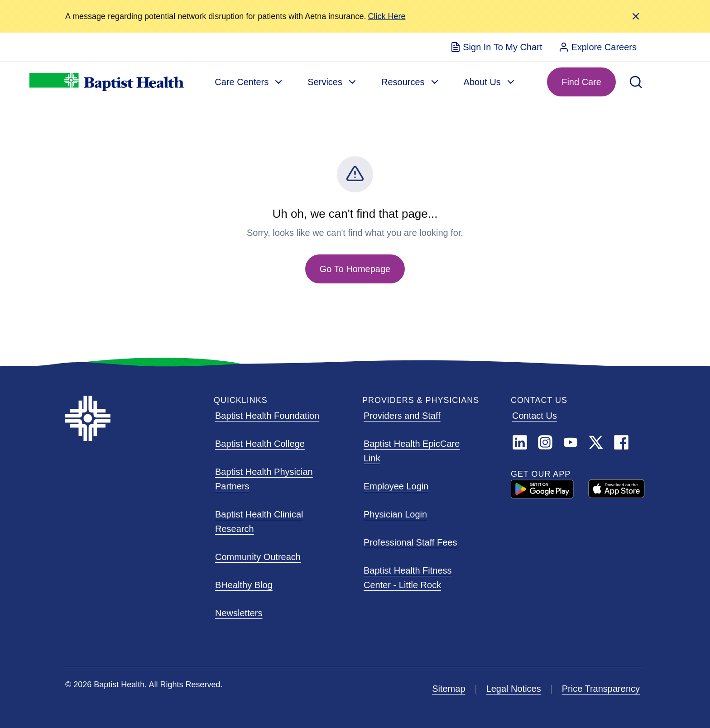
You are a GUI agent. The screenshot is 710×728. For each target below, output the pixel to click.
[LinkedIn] (520, 442)
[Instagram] (545, 442)
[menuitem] (496, 47)
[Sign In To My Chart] (496, 47)
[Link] (596, 442)
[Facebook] (621, 442)
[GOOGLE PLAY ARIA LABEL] (542, 489)
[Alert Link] (386, 17)
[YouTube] (571, 442)
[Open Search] (636, 82)
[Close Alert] (636, 16)
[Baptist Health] (132, 418)
